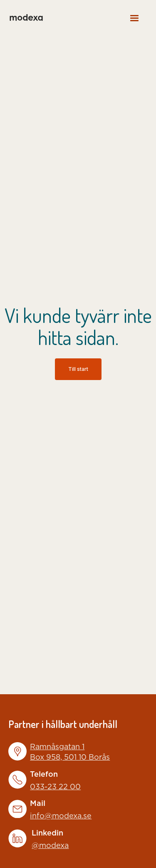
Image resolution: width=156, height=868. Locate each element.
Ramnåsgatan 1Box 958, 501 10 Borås (70, 752)
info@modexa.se (61, 816)
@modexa (50, 846)
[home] (26, 18)
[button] (134, 18)
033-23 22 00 (55, 787)
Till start (78, 369)
